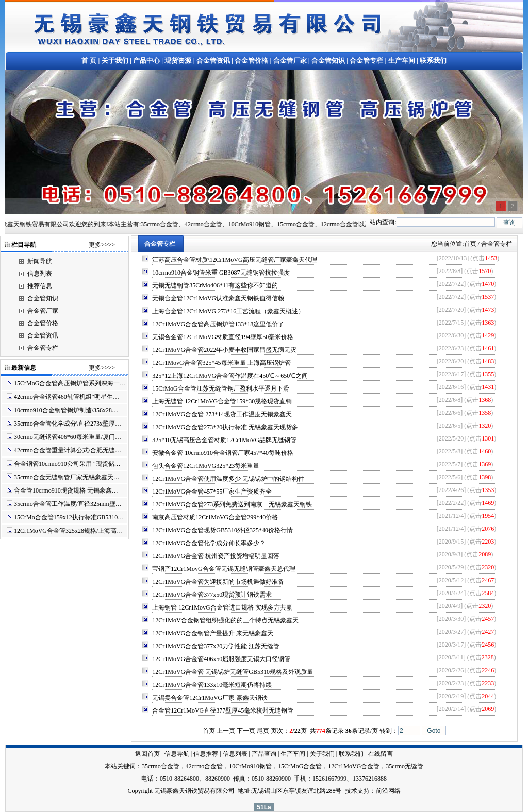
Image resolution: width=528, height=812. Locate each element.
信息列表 (40, 274)
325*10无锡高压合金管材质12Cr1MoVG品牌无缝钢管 (224, 440)
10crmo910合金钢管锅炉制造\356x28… (66, 410)
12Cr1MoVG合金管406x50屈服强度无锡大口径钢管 (221, 659)
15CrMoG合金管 (300, 766)
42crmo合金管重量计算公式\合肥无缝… (68, 450)
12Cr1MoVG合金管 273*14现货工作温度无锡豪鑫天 (222, 414)
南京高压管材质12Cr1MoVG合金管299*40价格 (215, 517)
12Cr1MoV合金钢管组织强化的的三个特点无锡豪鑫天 (225, 620)
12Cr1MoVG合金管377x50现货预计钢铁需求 (212, 595)
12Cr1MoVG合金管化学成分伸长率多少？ (209, 543)
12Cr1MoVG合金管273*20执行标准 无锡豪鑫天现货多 (225, 427)
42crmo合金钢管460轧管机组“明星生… (67, 397)
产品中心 (146, 61)
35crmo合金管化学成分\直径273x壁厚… (68, 424)
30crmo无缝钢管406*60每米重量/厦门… (68, 437)
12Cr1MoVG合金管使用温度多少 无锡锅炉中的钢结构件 (228, 479)
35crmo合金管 (161, 766)
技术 (351, 791)
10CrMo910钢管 (250, 766)
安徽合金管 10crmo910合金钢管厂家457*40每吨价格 (223, 453)
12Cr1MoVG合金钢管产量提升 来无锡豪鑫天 (213, 633)
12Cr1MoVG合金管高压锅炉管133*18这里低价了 (218, 324)
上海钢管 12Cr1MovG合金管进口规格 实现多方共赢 (222, 607)
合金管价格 (251, 61)
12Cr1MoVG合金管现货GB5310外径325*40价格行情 (222, 530)
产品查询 (264, 754)
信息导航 (177, 754)
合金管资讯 (213, 61)
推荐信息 (40, 286)
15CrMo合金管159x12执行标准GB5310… (69, 517)
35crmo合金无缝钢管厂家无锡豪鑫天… (67, 477)
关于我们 (115, 61)
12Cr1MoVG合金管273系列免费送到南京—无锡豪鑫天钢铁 (232, 504)
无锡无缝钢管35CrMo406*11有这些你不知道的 (215, 285)
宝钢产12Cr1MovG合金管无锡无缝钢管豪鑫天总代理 (224, 569)
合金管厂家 (290, 61)
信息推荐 (206, 754)
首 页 (89, 61)
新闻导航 (40, 261)
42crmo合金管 (204, 766)
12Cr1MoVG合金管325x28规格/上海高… (68, 531)
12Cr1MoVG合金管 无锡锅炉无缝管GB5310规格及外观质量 (233, 672)
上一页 (226, 731)
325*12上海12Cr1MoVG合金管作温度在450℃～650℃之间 (230, 376)
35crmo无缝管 (405, 766)
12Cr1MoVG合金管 (354, 766)
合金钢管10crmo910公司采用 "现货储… (67, 464)
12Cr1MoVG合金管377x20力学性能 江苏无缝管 (216, 646)
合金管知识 (328, 61)
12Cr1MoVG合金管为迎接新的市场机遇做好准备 (218, 582)
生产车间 (402, 61)
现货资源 (178, 61)
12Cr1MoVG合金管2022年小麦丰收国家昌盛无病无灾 (224, 350)
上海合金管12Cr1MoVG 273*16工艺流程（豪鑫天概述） (228, 311)
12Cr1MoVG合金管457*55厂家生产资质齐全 (212, 492)
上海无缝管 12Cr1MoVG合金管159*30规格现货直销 (222, 401)
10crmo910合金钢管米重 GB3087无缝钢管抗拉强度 (221, 273)
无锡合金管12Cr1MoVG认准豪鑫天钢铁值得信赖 (218, 298)
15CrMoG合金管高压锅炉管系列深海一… (70, 383)
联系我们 (433, 61)
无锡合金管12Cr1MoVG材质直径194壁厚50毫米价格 (223, 337)
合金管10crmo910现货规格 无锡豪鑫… (66, 490)
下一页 (246, 731)
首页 (470, 244)
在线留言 (381, 754)
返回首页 (147, 754)
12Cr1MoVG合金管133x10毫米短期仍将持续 (212, 685)
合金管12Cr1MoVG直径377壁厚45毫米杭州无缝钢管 (223, 711)
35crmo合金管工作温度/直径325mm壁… (68, 504)
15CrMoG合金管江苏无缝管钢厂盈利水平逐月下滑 (220, 388)
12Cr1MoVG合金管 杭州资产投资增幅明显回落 (216, 556)
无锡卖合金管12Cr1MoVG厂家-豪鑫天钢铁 (210, 698)
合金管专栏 (366, 61)
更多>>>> (102, 245)
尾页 (263, 731)
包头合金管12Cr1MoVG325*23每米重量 (206, 466)
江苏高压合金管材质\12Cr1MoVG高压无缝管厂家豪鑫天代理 (234, 260)
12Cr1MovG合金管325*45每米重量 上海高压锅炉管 (221, 363)
